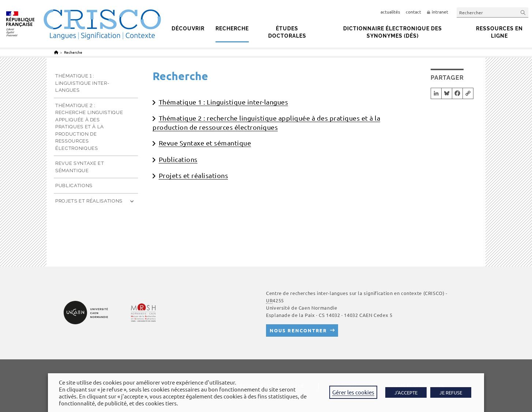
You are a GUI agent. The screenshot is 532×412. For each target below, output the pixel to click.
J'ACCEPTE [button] (406, 392)
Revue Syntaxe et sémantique (205, 143)
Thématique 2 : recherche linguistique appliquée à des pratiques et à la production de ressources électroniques (89, 127)
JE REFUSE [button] (451, 392)
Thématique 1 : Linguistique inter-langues (224, 102)
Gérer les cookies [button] (353, 392)
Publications (178, 159)
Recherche (73, 52)
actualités (390, 12)
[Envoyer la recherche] (523, 12)
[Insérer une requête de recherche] (492, 12)
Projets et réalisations (194, 175)
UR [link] (269, 300)
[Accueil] (56, 52)
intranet (440, 12)
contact (413, 12)
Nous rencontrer (298, 330)
